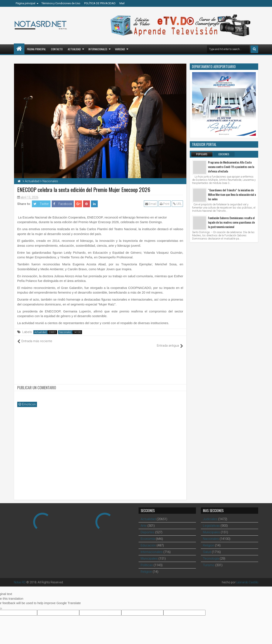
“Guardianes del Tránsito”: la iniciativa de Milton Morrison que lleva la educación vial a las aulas (232, 194)
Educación (148, 541)
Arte (144, 521)
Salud (207, 547)
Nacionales (65, 332)
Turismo (209, 560)
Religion (146, 567)
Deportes (147, 528)
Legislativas (211, 521)
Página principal (25, 3)
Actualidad (74, 49)
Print (165, 204)
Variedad (120, 49)
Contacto (57, 49)
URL (178, 204)
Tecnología (211, 554)
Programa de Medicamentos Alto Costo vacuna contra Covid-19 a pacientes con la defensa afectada (231, 167)
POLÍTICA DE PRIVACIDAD (100, 3)
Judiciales (210, 514)
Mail (122, 3)
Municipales (149, 554)
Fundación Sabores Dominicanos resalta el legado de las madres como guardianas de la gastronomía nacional (231, 222)
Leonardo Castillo (246, 578)
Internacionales (98, 49)
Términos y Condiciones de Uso (61, 3)
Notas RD (20, 578)
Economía (148, 534)
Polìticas (147, 560)
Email (151, 204)
